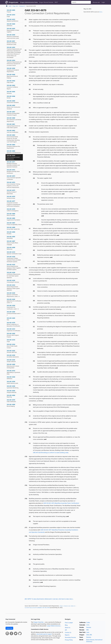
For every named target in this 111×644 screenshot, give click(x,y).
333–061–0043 (12, 87)
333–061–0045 (11, 92)
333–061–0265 (11, 319)
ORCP (56, 2)
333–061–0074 (13, 185)
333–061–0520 (11, 378)
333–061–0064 (13, 146)
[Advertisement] (94, 39)
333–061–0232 (13, 288)
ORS (91, 635)
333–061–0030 (13, 36)
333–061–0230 (13, 281)
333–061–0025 (13, 30)
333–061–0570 (11, 401)
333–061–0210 (14, 253)
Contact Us (68, 632)
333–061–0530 (12, 382)
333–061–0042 (11, 82)
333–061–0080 (11, 214)
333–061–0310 (11, 341)
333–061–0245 (14, 301)
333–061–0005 (11, 11)
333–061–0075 (12, 192)
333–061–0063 (13, 138)
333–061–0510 (13, 372)
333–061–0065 (14, 152)
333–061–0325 (12, 351)
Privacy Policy (69, 640)
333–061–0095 (11, 237)
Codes (88, 622)
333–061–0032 (14, 52)
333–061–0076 (11, 197)
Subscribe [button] (9, 628)
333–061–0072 (13, 171)
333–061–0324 (12, 346)
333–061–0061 (13, 126)
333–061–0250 (13, 307)
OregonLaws (13, 2)
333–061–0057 (13, 113)
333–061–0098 (11, 248)
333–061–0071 (13, 164)
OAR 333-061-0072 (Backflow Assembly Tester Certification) (61, 503)
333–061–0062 (13, 131)
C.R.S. (88, 625)
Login (103, 2)
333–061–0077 (14, 204)
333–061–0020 (11, 25)
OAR (10, 6)
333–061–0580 (11, 405)
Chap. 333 (15, 6)
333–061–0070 (13, 157)
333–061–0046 (11, 97)
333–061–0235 (13, 295)
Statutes (89, 627)
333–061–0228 (14, 275)
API (66, 630)
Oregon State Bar (38, 622)
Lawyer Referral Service (53, 626)
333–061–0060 (14, 120)
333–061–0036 (13, 70)
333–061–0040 (12, 76)
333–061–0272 (14, 330)
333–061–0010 (11, 16)
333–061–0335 (11, 361)
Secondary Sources (70, 637)
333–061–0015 (12, 20)
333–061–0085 (13, 219)
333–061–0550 (12, 391)
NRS (87, 630)
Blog (66, 625)
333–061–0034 (14, 63)
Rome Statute (90, 640)
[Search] (81, 2)
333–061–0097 (12, 243)
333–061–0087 (14, 224)
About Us (68, 628)
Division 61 (22, 6)
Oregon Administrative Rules (29, 2)
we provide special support (44, 634)
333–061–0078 (13, 210)
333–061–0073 (14, 178)
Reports (67, 635)
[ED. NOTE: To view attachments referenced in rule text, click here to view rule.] (49, 599)
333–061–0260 (14, 313)
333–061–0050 (13, 102)
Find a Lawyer (69, 623)
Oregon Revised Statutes (46, 2)
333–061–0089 (13, 228)
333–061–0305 (13, 335)
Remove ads (96, 2)
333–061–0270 (13, 324)
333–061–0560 (11, 396)
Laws (88, 632)
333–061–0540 (13, 387)
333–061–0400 (13, 366)
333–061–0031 (12, 43)
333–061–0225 (14, 267)
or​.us (101, 12)
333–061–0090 (11, 233)
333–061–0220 (14, 259)
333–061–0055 (13, 107)
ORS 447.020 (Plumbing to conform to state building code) (51, 453)
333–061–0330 (13, 356)
